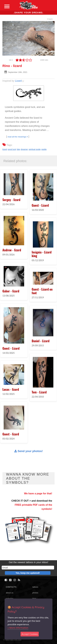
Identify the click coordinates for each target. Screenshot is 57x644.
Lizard (18, 81)
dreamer (24, 149)
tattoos (35, 587)
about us (9, 593)
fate (18, 149)
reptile (44, 149)
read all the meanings (18, 137)
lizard (5, 149)
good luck (12, 149)
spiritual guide (35, 149)
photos (35, 593)
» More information (18, 628)
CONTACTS (11, 587)
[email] (28, 568)
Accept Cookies (30, 634)
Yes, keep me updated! (28, 573)
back (50, 19)
